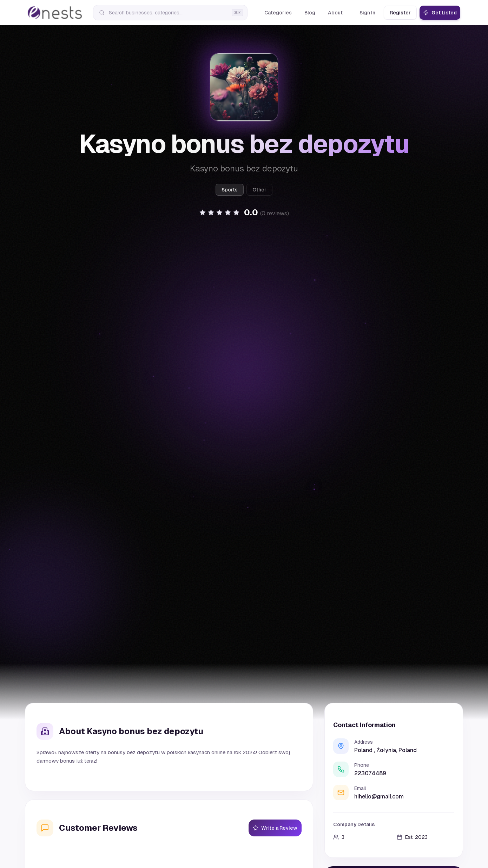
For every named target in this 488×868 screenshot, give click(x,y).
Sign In (367, 13)
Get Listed (440, 13)
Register (400, 13)
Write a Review (275, 828)
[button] (244, 213)
